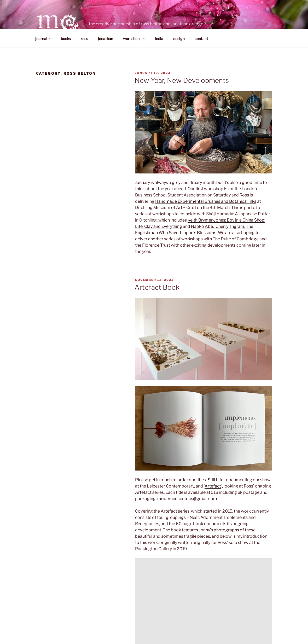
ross (84, 39)
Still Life (216, 480)
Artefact (213, 486)
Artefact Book (157, 287)
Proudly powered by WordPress (161, 617)
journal (44, 39)
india (159, 39)
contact (201, 39)
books (66, 39)
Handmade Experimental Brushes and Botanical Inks (206, 201)
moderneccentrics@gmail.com (187, 499)
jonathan (106, 39)
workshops (135, 39)
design (179, 39)
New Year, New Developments (182, 80)
